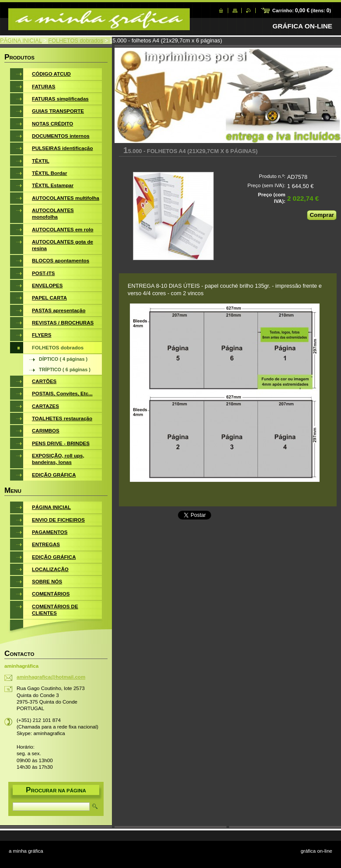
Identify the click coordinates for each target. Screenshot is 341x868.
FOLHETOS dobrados (76, 40)
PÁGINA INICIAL (21, 40)
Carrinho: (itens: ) (302, 10)
